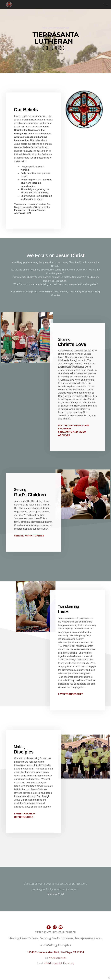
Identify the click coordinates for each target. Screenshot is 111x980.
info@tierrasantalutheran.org (59, 963)
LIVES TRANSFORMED (71, 694)
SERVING (29, 536)
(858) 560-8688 (58, 958)
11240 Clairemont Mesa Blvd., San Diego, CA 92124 (56, 952)
